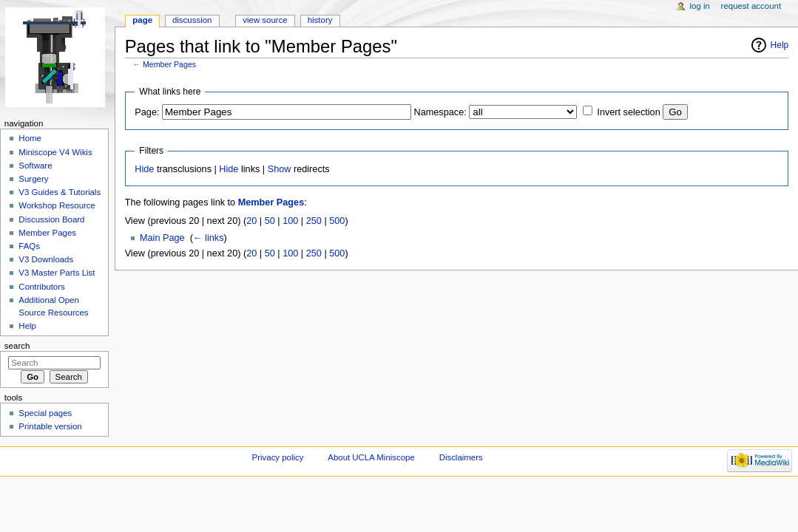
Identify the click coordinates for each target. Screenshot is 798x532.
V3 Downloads (46, 259)
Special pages (45, 413)
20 (251, 221)
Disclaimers (461, 457)
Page (142, 20)
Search (17, 346)
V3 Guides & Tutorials (60, 192)
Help (780, 45)
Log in (700, 6)
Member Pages (169, 64)
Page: (147, 112)
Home (30, 138)
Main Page (162, 238)
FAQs (29, 246)
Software (35, 166)
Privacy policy (278, 457)
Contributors (41, 287)
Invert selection (628, 112)
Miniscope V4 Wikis (55, 152)
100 (290, 221)
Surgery (33, 179)
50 (270, 221)
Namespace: (440, 112)
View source (265, 20)
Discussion (192, 20)
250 (314, 221)
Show (280, 169)
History (320, 20)
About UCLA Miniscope (371, 457)
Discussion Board (51, 219)
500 (337, 221)
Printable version (50, 426)
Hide (144, 169)
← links (209, 238)
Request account (751, 6)
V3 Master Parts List (57, 273)
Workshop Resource (57, 205)
